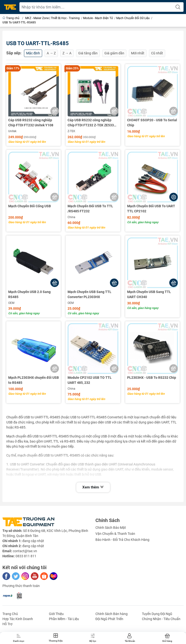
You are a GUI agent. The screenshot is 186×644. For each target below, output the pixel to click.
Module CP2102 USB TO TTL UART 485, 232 (90, 380)
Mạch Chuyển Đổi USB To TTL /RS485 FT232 (90, 209)
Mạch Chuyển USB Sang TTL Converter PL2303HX (89, 294)
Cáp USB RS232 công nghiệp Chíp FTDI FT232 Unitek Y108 (31, 123)
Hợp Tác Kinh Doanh (18, 619)
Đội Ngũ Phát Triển (109, 619)
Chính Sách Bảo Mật (111, 528)
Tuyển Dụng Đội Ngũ (157, 614)
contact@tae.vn (25, 551)
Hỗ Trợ (7, 624)
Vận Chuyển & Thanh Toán (115, 534)
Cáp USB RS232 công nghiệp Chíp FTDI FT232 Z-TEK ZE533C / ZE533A (93, 123)
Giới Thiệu (56, 614)
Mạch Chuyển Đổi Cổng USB (30, 206)
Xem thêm (93, 487)
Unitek (12, 131)
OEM (11, 303)
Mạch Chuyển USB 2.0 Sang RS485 (29, 294)
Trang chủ (11, 18)
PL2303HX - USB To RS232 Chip (152, 378)
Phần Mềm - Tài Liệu (64, 619)
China (71, 217)
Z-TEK (71, 131)
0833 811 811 (26, 556)
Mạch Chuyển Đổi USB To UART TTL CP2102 (151, 209)
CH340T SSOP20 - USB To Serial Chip (152, 123)
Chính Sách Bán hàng (112, 614)
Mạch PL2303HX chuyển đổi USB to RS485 (34, 380)
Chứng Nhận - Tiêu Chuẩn (161, 619)
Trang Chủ (10, 614)
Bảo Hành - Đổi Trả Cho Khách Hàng (122, 540)
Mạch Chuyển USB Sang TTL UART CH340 (149, 294)
